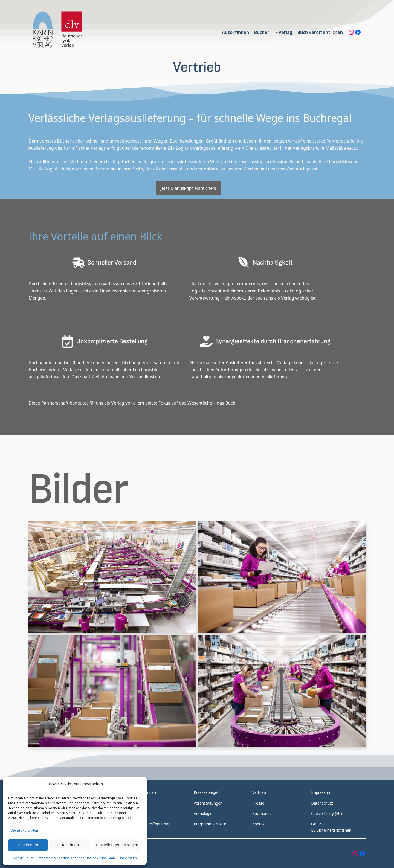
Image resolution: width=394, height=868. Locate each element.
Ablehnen (70, 845)
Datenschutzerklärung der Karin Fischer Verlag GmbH (77, 858)
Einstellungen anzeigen (117, 845)
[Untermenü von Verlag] (277, 32)
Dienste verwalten (24, 830)
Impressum (128, 858)
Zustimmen (28, 845)
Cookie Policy (23, 858)
